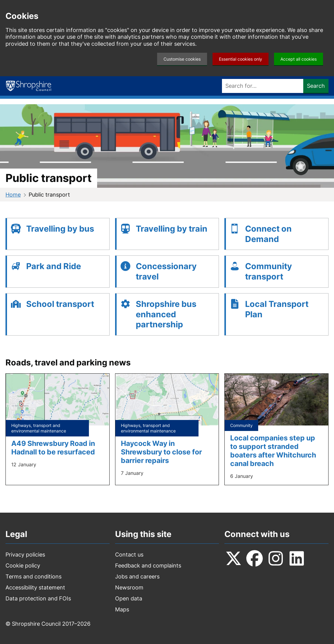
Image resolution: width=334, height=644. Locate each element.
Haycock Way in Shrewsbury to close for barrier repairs (161, 452)
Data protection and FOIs (38, 598)
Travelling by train (172, 229)
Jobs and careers (137, 576)
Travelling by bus (60, 229)
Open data (129, 598)
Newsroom (129, 587)
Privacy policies (25, 555)
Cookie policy (23, 566)
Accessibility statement (35, 587)
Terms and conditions (33, 576)
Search (316, 86)
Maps (122, 609)
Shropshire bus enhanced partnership (166, 314)
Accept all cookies (299, 59)
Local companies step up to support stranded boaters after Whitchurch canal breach (273, 451)
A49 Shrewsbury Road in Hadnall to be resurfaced (53, 448)
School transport (60, 304)
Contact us (129, 555)
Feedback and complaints (148, 566)
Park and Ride (54, 266)
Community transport (269, 271)
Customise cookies (182, 59)
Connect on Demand (268, 234)
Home (13, 195)
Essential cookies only (241, 59)
